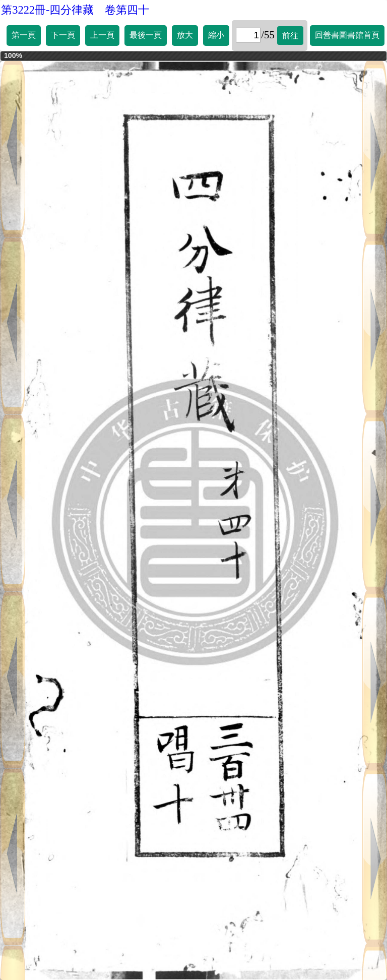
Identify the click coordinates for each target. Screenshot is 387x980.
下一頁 (63, 35)
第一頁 (24, 35)
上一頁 (102, 35)
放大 (185, 35)
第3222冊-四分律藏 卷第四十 (75, 10)
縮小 (216, 35)
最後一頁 (146, 35)
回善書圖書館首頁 (347, 35)
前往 (290, 36)
